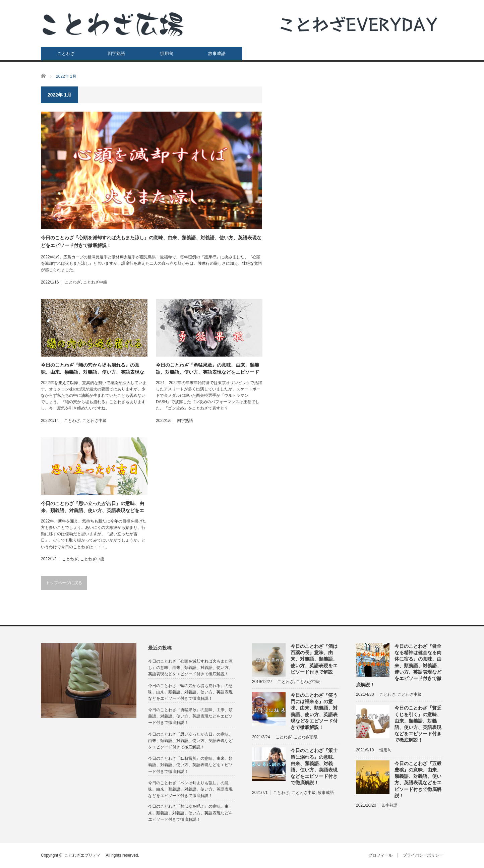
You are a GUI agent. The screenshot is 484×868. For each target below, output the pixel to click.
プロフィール (380, 855)
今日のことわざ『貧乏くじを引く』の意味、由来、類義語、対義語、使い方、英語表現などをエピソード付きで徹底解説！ (418, 724)
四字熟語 (116, 53)
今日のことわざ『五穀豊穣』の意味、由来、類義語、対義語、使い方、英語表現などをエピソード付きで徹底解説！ (418, 780)
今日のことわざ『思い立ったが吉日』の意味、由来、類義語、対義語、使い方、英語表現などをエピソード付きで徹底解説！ (93, 507)
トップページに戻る (64, 583)
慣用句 (167, 53)
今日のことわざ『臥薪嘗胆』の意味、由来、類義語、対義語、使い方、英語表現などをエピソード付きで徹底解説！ (190, 765)
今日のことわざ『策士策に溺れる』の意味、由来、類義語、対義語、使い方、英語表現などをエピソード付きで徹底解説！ (314, 766)
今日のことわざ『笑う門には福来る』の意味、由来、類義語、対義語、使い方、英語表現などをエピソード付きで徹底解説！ (314, 711)
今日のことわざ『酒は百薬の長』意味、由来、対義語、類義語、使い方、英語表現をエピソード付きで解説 (314, 659)
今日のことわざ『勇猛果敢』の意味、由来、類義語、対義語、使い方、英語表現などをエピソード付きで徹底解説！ (207, 369)
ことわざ (66, 53)
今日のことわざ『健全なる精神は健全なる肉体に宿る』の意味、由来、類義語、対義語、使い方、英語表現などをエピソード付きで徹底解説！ (399, 665)
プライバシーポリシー (423, 855)
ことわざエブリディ (84, 855)
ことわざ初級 (306, 737)
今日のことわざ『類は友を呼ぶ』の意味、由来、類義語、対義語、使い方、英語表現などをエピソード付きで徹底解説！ (190, 813)
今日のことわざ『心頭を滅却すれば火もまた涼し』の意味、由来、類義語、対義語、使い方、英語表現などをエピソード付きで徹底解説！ (151, 241)
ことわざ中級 (95, 282)
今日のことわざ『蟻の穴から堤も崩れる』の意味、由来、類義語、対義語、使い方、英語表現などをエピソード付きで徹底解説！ (93, 369)
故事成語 (217, 53)
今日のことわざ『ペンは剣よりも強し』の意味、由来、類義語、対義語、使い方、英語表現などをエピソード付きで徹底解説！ (190, 789)
